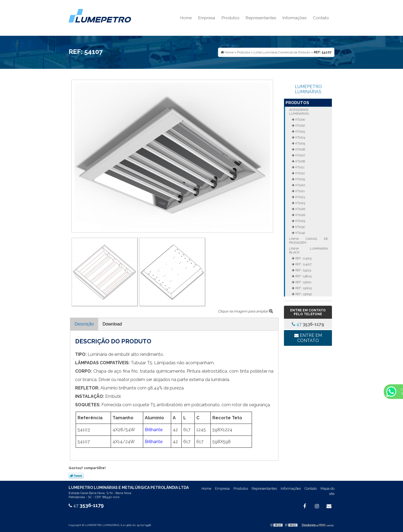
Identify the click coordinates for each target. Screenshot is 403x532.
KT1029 (300, 221)
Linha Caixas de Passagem (308, 241)
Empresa (207, 18)
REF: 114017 (303, 264)
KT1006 (300, 149)
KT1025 (300, 203)
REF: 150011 (303, 282)
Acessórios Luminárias (299, 112)
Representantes (261, 18)
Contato (321, 18)
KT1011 (300, 167)
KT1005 (300, 143)
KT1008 (300, 161)
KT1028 (300, 215)
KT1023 (300, 197)
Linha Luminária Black (308, 250)
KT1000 (300, 120)
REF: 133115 (303, 270)
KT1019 (300, 179)
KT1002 (300, 125)
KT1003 (300, 131)
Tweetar (76, 476)
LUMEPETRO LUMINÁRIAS (308, 89)
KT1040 (300, 233)
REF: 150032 (303, 294)
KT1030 (300, 227)
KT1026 (300, 209)
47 (308, 324)
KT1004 (300, 137)
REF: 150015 (303, 288)
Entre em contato (308, 338)
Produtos (230, 18)
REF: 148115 (303, 276)
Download (112, 324)
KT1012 (300, 173)
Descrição (84, 324)
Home (186, 18)
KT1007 (300, 155)
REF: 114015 (303, 258)
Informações (295, 18)
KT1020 (300, 185)
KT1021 (300, 191)
